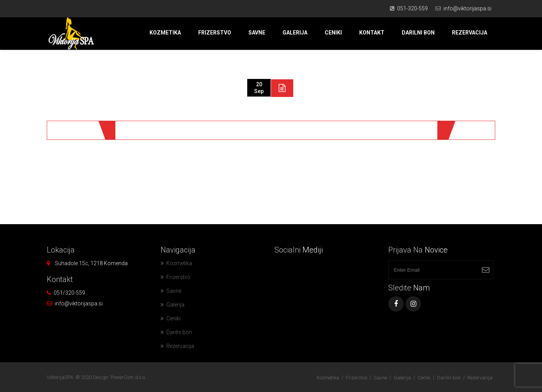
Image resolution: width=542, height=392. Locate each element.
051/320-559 (69, 293)
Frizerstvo (215, 33)
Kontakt (372, 33)
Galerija (295, 33)
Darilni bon (418, 33)
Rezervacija (470, 33)
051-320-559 (412, 8)
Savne (257, 33)
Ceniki (333, 33)
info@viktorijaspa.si (467, 8)
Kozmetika (165, 33)
